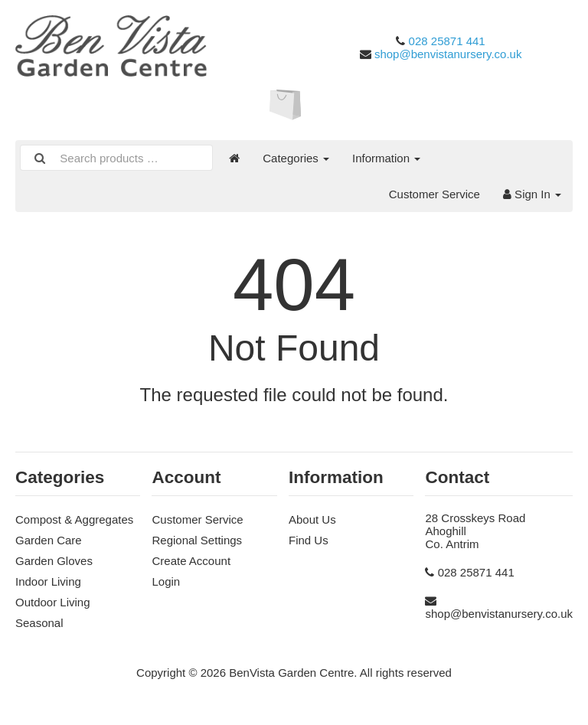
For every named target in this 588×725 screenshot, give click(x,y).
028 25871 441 (447, 41)
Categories (296, 158)
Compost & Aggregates (74, 519)
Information (386, 158)
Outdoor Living (53, 602)
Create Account (191, 561)
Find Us (309, 540)
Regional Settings (197, 540)
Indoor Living (48, 581)
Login (166, 581)
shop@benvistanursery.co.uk (448, 54)
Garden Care (49, 540)
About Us (312, 519)
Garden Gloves (54, 561)
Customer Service (434, 194)
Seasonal (39, 623)
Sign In (532, 194)
